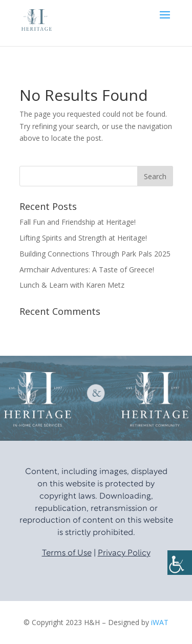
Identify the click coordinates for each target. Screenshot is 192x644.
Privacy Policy (124, 553)
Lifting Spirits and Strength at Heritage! (83, 238)
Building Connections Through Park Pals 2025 (95, 254)
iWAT (160, 622)
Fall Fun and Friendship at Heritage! (78, 222)
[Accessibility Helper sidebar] (180, 563)
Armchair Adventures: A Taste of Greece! (87, 270)
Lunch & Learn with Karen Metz (72, 285)
